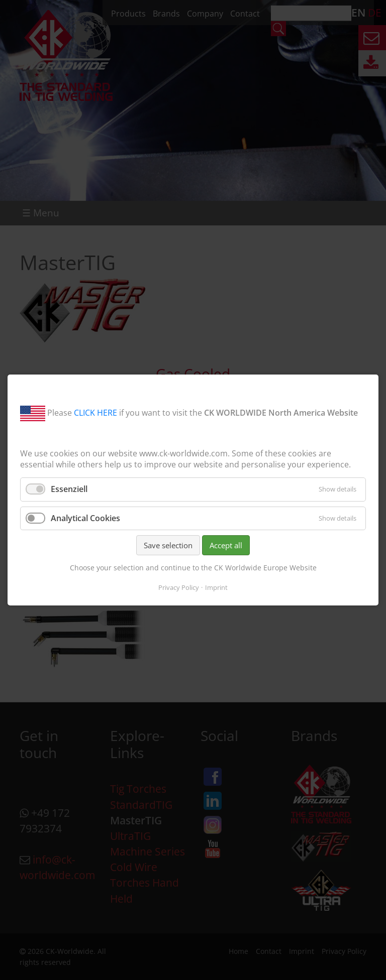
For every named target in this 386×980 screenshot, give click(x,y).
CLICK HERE (95, 413)
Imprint (216, 587)
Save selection (168, 545)
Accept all (226, 545)
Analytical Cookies (85, 518)
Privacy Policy (179, 587)
